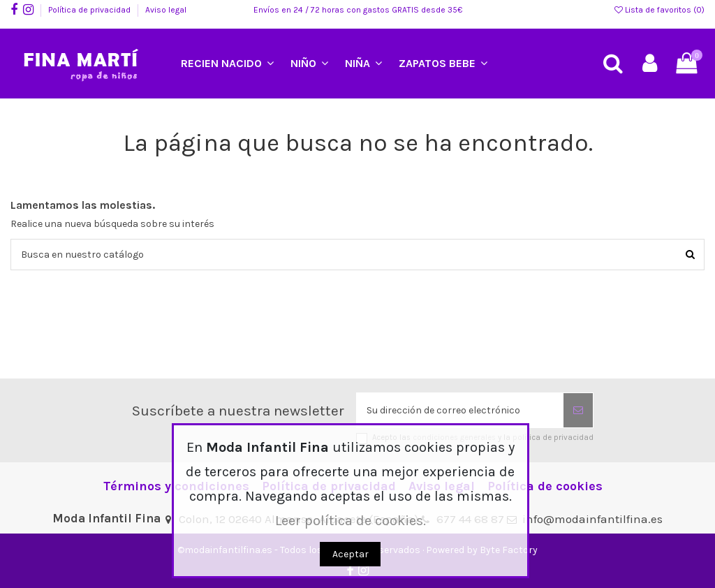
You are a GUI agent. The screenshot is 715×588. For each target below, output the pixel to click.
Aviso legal (166, 10)
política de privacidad (553, 438)
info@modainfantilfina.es (592, 519)
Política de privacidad (90, 10)
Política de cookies (545, 487)
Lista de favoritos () (659, 10)
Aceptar (351, 554)
